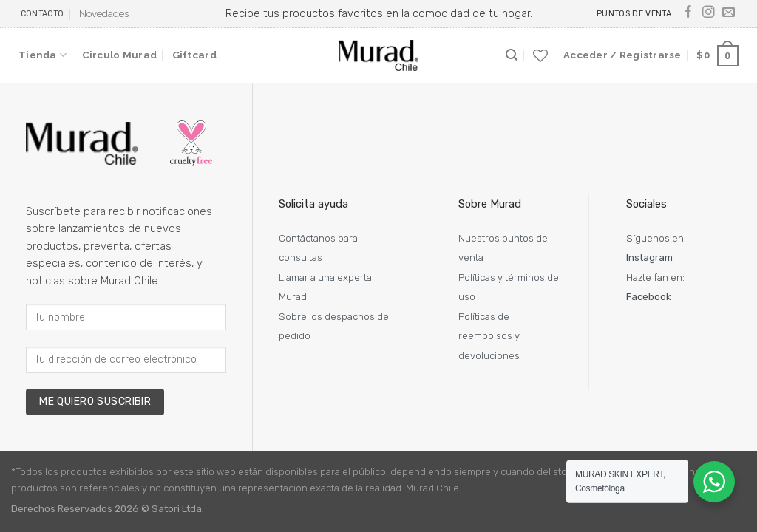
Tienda (43, 55)
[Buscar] (512, 55)
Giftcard (194, 55)
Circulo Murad (119, 55)
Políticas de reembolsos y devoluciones (489, 336)
